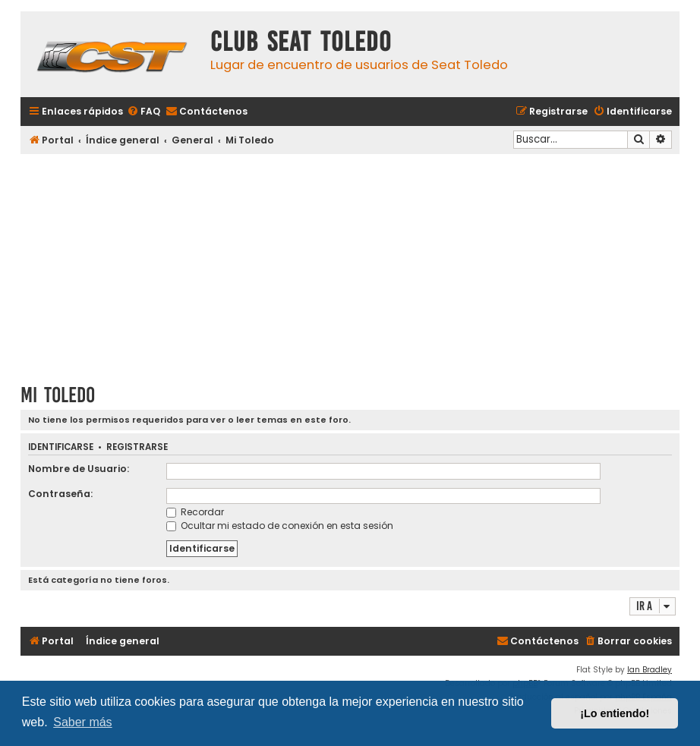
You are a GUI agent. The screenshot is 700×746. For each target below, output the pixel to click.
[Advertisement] (350, 263)
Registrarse (137, 447)
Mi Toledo (58, 395)
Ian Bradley (650, 670)
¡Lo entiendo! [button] (615, 713)
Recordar (195, 512)
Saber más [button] (82, 722)
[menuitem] (143, 112)
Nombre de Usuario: (79, 469)
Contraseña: (60, 494)
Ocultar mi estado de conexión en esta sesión (280, 526)
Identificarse (61, 447)
